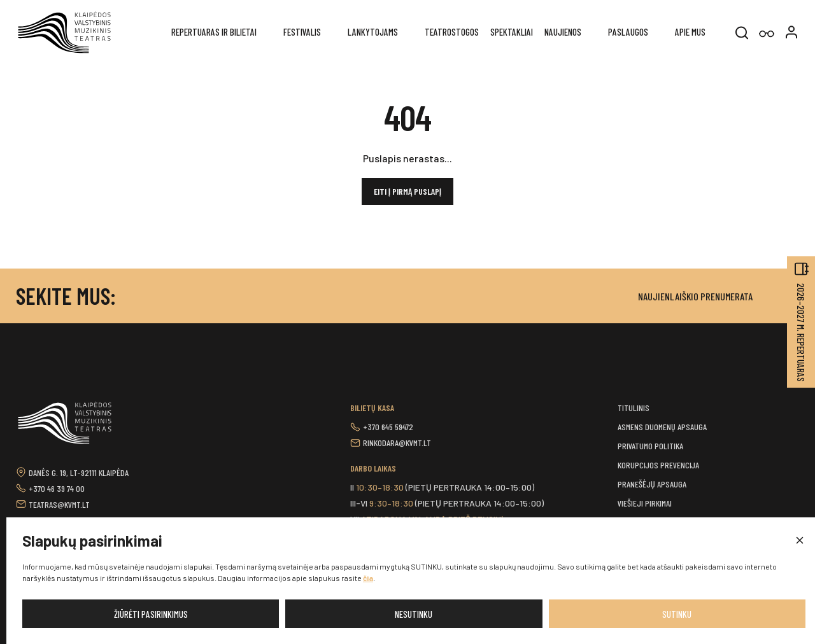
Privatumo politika (650, 446)
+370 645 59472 (388, 427)
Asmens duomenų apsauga (662, 427)
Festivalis (302, 32)
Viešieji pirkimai (645, 503)
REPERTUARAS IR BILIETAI (214, 32)
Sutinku (677, 614)
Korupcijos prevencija (658, 465)
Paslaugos (628, 32)
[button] (799, 541)
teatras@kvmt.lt (59, 504)
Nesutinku (414, 614)
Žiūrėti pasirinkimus (151, 614)
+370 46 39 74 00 (57, 488)
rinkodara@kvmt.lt (397, 443)
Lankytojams (373, 32)
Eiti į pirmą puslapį (407, 191)
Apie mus (690, 32)
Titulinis (634, 408)
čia (368, 578)
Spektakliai (512, 32)
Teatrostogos (452, 32)
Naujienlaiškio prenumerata (695, 296)
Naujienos (563, 32)
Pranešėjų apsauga (652, 484)
